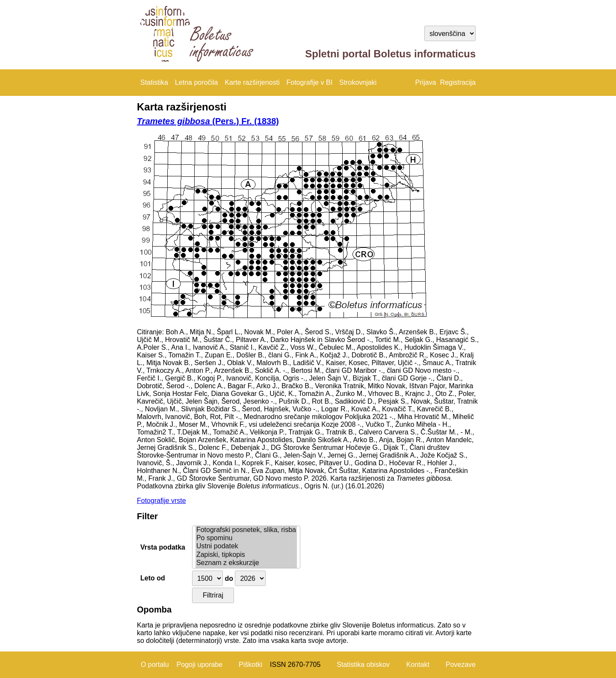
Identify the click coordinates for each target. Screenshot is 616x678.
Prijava (426, 82)
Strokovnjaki (358, 82)
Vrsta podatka (163, 547)
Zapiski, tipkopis (246, 555)
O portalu (155, 665)
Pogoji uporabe (200, 665)
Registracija (458, 82)
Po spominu (246, 538)
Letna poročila (197, 82)
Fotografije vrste (161, 501)
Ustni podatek (246, 546)
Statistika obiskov (363, 665)
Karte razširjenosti (252, 82)
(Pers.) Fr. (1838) (208, 121)
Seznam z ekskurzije (246, 563)
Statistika (154, 82)
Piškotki (250, 665)
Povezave (461, 665)
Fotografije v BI (309, 82)
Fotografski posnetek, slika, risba (246, 530)
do (229, 578)
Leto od (153, 578)
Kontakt (418, 665)
